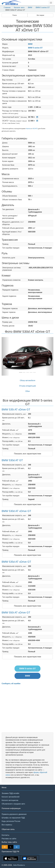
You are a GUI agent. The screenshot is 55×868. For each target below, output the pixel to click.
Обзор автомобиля (28, 380)
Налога (28, 129)
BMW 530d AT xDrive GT (16, 511)
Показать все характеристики (27, 454)
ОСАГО (35, 129)
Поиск (15, 15)
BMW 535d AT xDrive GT (16, 562)
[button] (6, 356)
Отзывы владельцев (27, 386)
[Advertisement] (27, 709)
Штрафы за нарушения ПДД (13, 818)
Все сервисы (7, 825)
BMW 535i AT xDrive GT (16, 409)
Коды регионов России (11, 821)
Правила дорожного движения (14, 814)
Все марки (40, 15)
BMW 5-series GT (43, 7)
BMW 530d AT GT (12, 460)
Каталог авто (19, 7)
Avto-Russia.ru (19, 865)
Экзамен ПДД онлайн (10, 793)
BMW (30, 7)
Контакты (5, 835)
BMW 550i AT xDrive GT (16, 613)
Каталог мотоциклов (10, 800)
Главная (7, 7)
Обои (27, 391)
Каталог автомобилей (11, 797)
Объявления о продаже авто (13, 804)
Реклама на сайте (9, 839)
